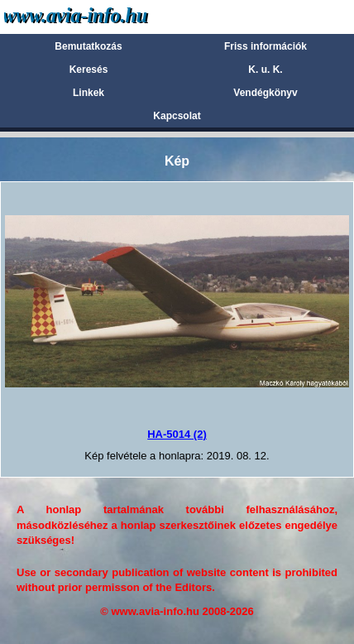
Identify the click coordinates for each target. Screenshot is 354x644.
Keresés (89, 70)
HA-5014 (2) (177, 434)
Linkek (88, 93)
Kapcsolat (177, 116)
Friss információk (265, 46)
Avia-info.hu (105, 16)
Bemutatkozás (88, 46)
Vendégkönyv (265, 93)
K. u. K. (265, 70)
